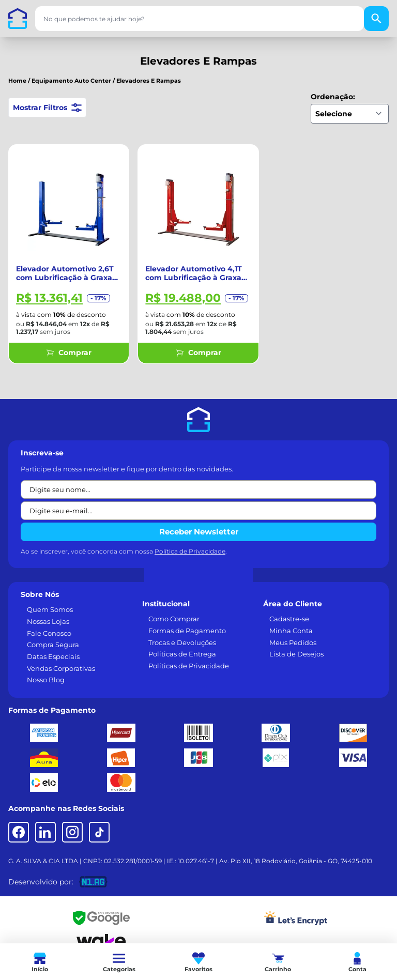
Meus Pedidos (293, 642)
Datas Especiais (53, 656)
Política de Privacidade (190, 551)
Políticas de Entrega (182, 654)
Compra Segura (53, 645)
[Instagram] (72, 832)
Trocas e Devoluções (182, 642)
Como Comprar (174, 619)
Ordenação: (333, 97)
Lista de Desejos (296, 654)
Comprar (69, 353)
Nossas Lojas (48, 621)
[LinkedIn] (45, 832)
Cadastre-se (289, 619)
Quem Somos (50, 609)
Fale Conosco (49, 633)
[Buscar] (376, 19)
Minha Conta (291, 631)
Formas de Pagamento (187, 631)
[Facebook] (19, 832)
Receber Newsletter (199, 532)
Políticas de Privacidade (189, 666)
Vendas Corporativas (61, 668)
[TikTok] (99, 832)
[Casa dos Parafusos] (18, 19)
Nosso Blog (46, 680)
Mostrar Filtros (47, 108)
